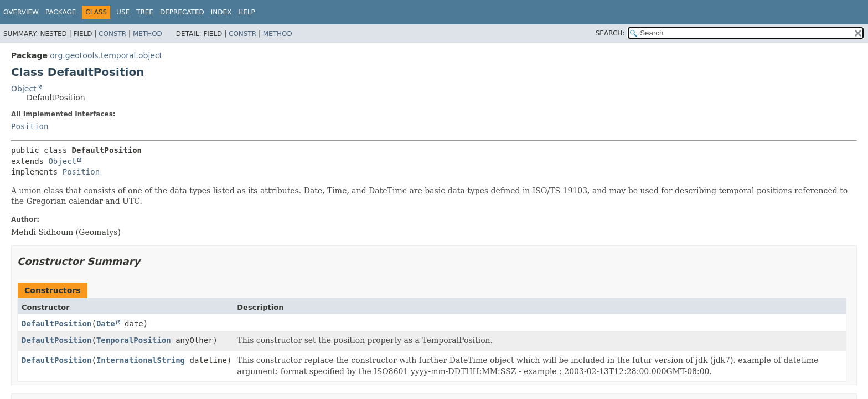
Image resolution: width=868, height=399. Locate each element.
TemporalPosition (134, 340)
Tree (145, 12)
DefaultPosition (56, 324)
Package (61, 12)
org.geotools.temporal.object (106, 55)
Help (247, 12)
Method (148, 34)
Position (30, 126)
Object (24, 89)
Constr (112, 34)
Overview (21, 12)
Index (221, 12)
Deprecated (182, 12)
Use (123, 12)
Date (106, 324)
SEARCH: (610, 33)
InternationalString (141, 360)
